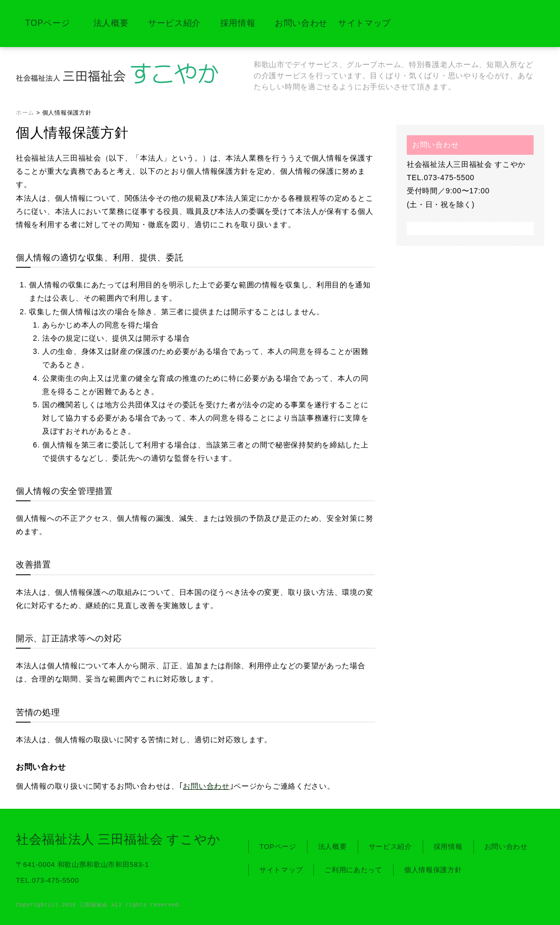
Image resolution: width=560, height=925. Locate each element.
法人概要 (111, 23)
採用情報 (238, 23)
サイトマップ (365, 23)
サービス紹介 (174, 23)
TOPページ (48, 23)
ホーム (25, 113)
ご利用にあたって (353, 870)
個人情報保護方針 (433, 870)
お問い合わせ (301, 23)
